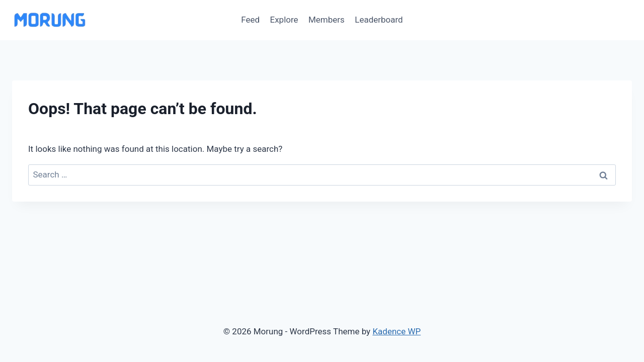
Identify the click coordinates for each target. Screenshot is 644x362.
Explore (284, 20)
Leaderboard (379, 20)
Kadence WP (396, 331)
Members (327, 20)
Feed (250, 20)
